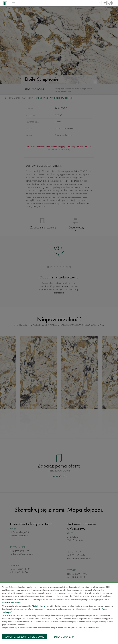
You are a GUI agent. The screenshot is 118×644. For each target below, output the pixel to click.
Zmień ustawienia (64, 637)
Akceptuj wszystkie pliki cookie (25, 637)
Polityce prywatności (90, 628)
